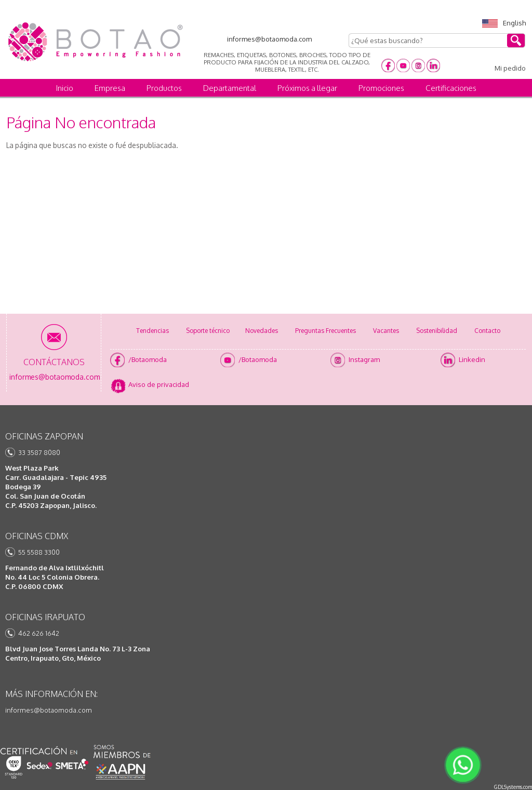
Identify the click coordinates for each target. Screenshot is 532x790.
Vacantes (386, 331)
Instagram (364, 359)
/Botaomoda (148, 359)
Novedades (262, 331)
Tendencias (152, 331)
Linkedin (472, 359)
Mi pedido (510, 68)
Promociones (381, 88)
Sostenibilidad (437, 331)
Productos (164, 88)
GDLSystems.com (513, 787)
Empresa (110, 88)
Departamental (230, 88)
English (504, 23)
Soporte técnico (208, 331)
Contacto (487, 331)
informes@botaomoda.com (49, 710)
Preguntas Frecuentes (325, 331)
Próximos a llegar (307, 88)
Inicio (65, 88)
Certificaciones (451, 88)
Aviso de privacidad (159, 384)
